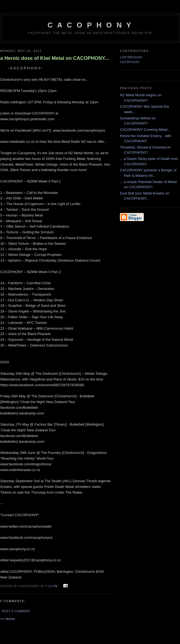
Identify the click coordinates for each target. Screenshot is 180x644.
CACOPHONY (130, 62)
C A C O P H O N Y (90, 25)
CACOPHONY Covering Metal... (145, 130)
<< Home (7, 619)
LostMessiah (131, 57)
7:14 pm (52, 586)
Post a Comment (16, 611)
